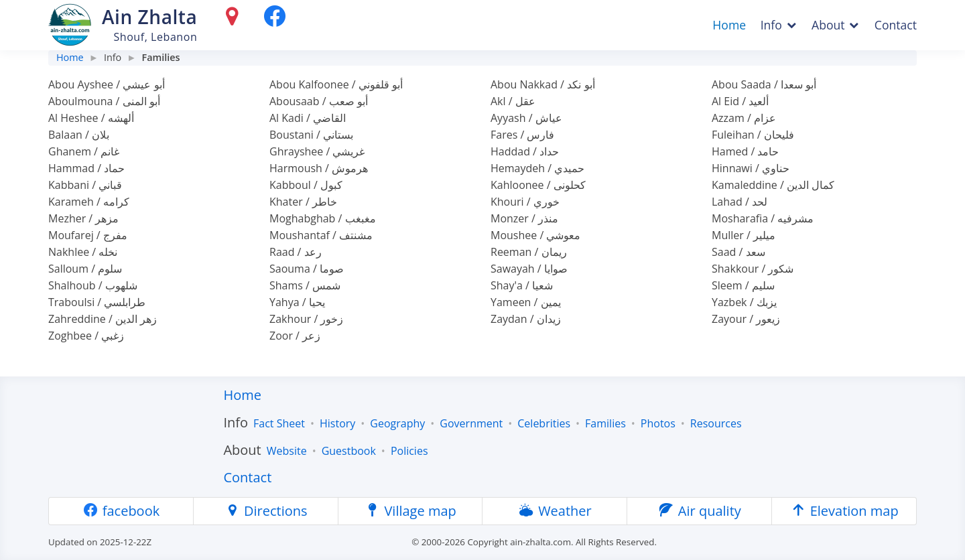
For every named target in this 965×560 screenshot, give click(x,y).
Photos (658, 423)
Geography (397, 423)
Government (471, 423)
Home (729, 25)
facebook (121, 511)
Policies (409, 451)
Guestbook (349, 451)
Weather (555, 511)
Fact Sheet (279, 423)
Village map (410, 511)
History (337, 423)
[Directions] (235, 19)
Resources (716, 423)
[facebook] (275, 19)
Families (605, 423)
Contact (896, 25)
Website (287, 451)
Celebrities (544, 423)
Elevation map (844, 511)
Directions (266, 511)
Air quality (700, 511)
